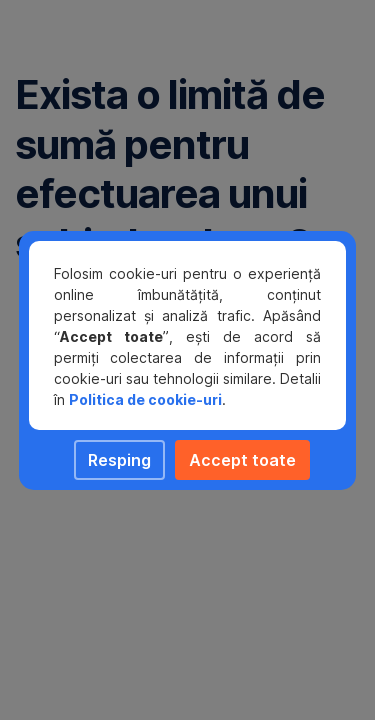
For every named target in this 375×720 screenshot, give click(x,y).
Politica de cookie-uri (145, 399)
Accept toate (242, 460)
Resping (119, 460)
